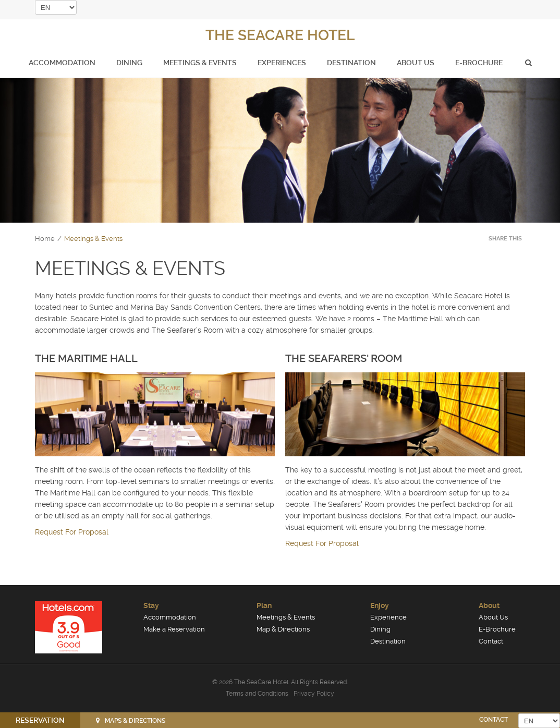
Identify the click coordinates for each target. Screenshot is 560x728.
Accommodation (62, 63)
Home (45, 239)
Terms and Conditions (257, 694)
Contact (491, 641)
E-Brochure (479, 63)
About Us (416, 63)
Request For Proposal (72, 532)
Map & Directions (283, 629)
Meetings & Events (200, 63)
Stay (151, 605)
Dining (129, 63)
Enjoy (380, 605)
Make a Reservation (174, 629)
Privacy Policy (314, 694)
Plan (264, 605)
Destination (351, 63)
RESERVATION (40, 720)
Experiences (282, 63)
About (489, 605)
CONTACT (494, 720)
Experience (388, 617)
